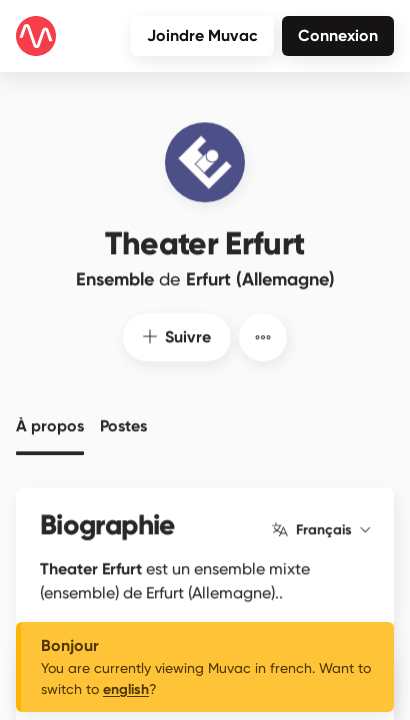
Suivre (177, 332)
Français (321, 526)
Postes (123, 422)
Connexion (338, 35)
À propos (50, 422)
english (126, 689)
